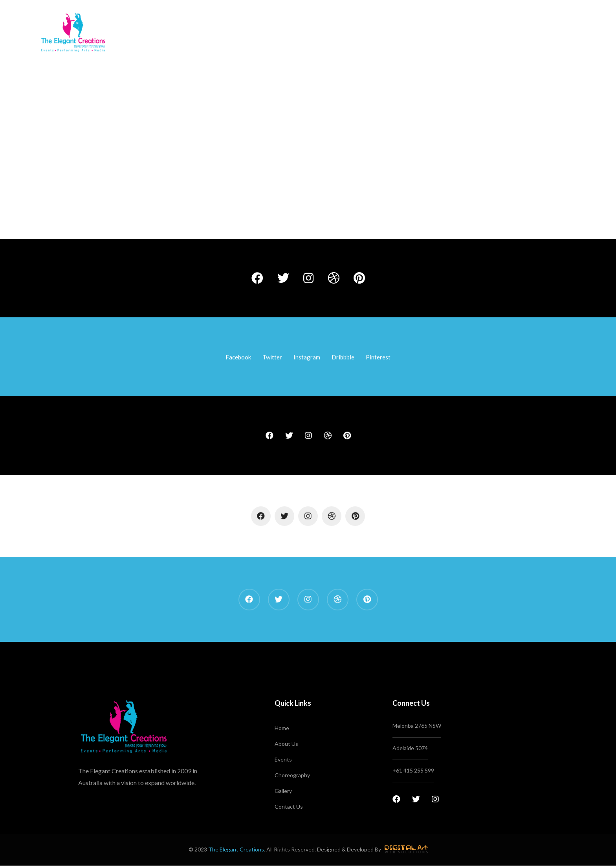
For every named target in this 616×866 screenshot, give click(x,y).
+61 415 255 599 (413, 770)
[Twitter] (283, 278)
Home (268, 194)
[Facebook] (257, 278)
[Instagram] (308, 278)
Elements (296, 194)
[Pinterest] (359, 278)
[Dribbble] (334, 278)
